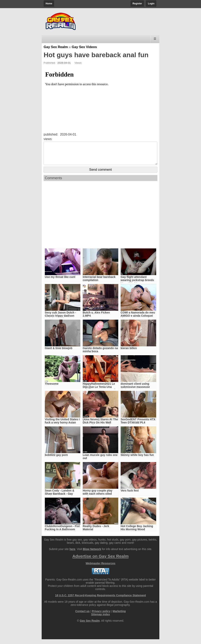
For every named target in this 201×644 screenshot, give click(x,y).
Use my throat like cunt (60, 282)
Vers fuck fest (130, 495)
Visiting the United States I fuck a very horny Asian (62, 426)
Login (151, 4)
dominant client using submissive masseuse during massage (135, 392)
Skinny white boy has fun (137, 460)
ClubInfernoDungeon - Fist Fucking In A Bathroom (62, 532)
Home (49, 4)
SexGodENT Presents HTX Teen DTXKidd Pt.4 (138, 426)
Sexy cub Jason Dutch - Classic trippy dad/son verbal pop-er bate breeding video (60, 322)
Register (137, 4)
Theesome (52, 388)
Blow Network (92, 554)
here (72, 554)
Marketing (119, 616)
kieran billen (129, 353)
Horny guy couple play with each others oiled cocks (98, 498)
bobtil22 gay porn (56, 460)
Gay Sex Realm (56, 47)
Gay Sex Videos (84, 47)
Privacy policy (101, 616)
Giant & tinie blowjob (59, 353)
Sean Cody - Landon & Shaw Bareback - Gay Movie (60, 498)
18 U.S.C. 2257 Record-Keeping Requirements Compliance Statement (100, 600)
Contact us (82, 616)
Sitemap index (101, 619)
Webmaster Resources (101, 568)
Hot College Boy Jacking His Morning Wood (137, 532)
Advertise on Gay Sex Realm (101, 561)
